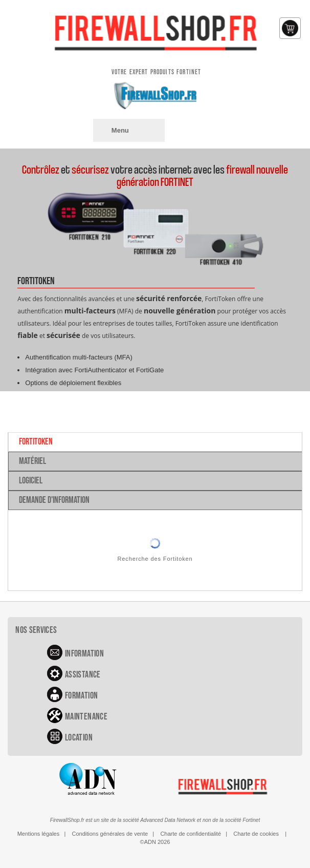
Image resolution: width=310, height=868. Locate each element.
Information (84, 654)
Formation (81, 696)
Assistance (83, 675)
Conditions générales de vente (110, 834)
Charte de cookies (256, 834)
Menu (120, 130)
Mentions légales (39, 834)
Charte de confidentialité (191, 834)
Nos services (36, 630)
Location (79, 738)
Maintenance (86, 717)
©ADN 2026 (155, 842)
